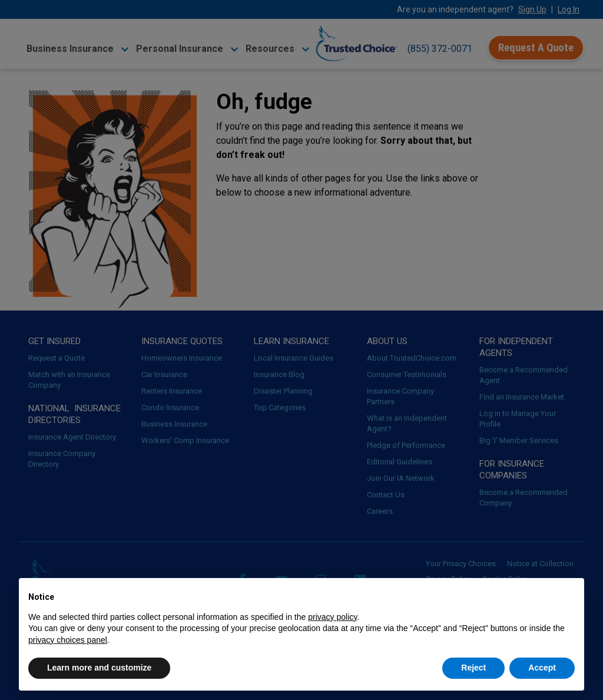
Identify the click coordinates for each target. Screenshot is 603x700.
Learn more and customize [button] (99, 668)
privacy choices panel (68, 640)
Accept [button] (542, 668)
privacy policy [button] (332, 617)
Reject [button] (473, 668)
